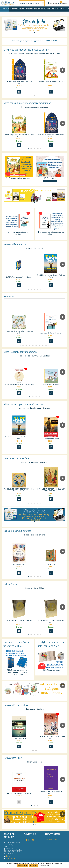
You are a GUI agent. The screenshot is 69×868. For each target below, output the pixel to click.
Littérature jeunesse (36, 9)
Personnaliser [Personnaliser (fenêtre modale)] (44, 866)
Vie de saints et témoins (50, 181)
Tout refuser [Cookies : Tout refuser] (33, 866)
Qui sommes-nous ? (53, 839)
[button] (34, 32)
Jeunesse (47, 9)
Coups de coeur (64, 9)
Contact (7, 856)
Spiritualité (17, 9)
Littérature (25, 9)
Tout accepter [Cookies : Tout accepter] (22, 866)
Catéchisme (54, 9)
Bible (11, 9)
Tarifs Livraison (10, 859)
